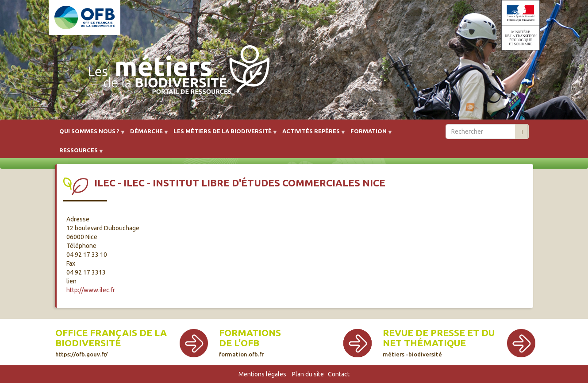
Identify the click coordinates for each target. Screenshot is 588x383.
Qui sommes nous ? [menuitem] (89, 134)
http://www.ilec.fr (91, 290)
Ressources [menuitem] (79, 153)
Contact (339, 374)
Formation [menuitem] (369, 134)
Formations (250, 333)
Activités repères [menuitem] (311, 134)
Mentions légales (262, 374)
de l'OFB (239, 343)
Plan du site (308, 374)
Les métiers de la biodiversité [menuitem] (223, 134)
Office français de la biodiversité (111, 342)
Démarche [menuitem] (146, 134)
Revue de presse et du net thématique (439, 342)
